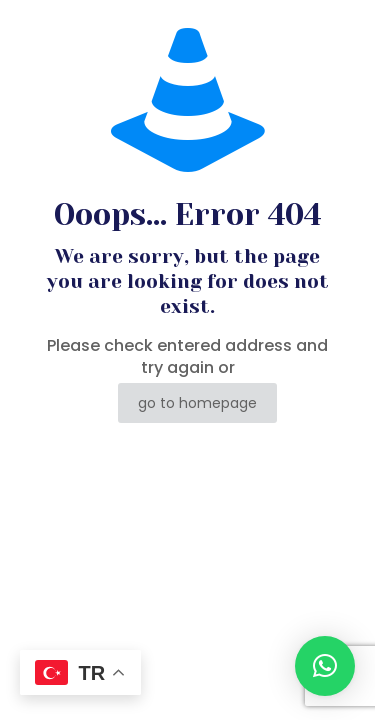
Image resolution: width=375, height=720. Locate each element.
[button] (325, 666)
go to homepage (197, 403)
